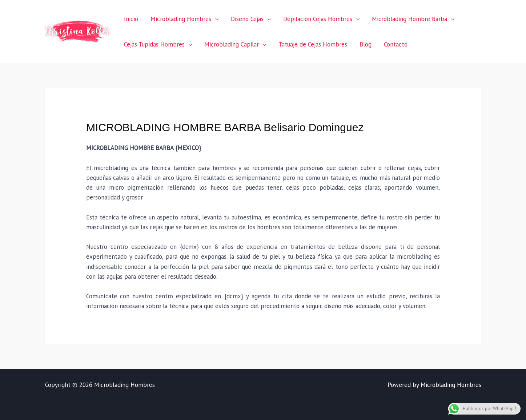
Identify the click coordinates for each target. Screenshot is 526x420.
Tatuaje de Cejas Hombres (313, 44)
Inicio (131, 19)
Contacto (396, 44)
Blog (366, 44)
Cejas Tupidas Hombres (154, 44)
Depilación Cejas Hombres (318, 19)
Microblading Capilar (232, 44)
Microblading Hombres (181, 19)
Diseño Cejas (247, 19)
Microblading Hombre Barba (409, 19)
